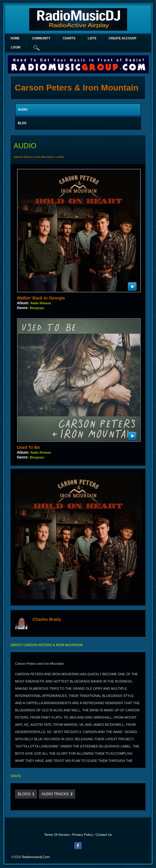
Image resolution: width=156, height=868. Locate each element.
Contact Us (104, 835)
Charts (69, 38)
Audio (60, 157)
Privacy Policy (83, 835)
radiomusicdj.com (36, 857)
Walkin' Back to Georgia (41, 298)
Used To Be (28, 447)
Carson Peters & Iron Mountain (33, 157)
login (16, 47)
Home (15, 38)
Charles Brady (47, 619)
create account (123, 38)
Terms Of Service (57, 835)
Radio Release (41, 303)
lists (92, 38)
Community (41, 38)
